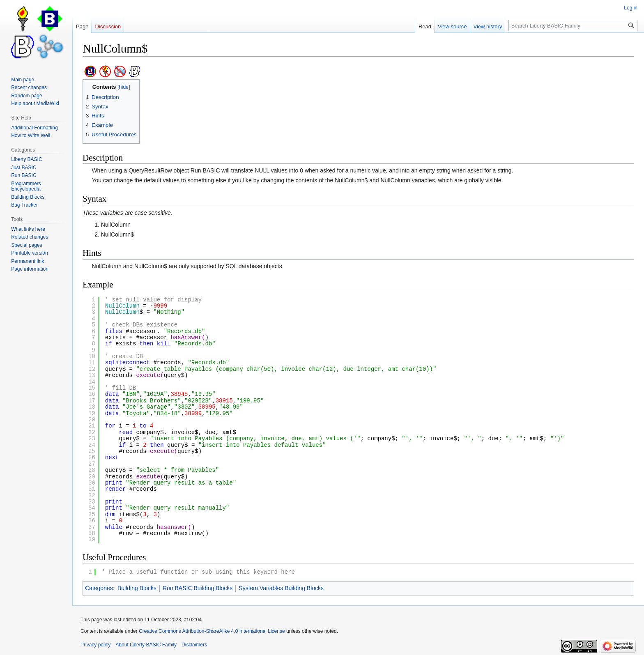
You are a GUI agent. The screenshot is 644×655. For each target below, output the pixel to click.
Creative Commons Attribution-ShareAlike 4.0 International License (212, 631)
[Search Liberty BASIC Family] (573, 25)
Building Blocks (137, 588)
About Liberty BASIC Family (146, 645)
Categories (99, 588)
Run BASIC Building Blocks (198, 588)
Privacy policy (95, 645)
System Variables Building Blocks (281, 588)
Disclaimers (194, 645)
